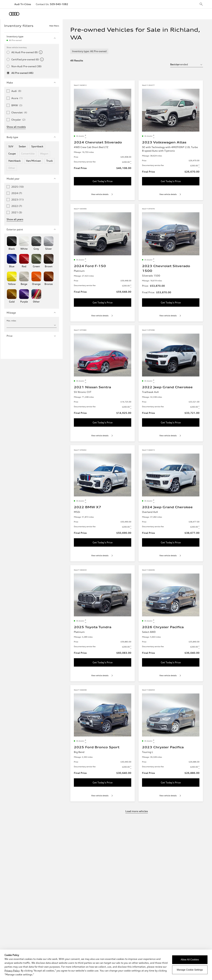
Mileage (32, 313)
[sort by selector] (187, 64)
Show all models (16, 127)
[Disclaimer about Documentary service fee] (131, 162)
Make (32, 83)
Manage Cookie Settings (190, 970)
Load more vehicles (137, 811)
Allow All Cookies (190, 960)
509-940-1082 (59, 4)
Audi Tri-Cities (23, 4)
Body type (32, 137)
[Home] (14, 14)
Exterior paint (32, 229)
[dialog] (106, 965)
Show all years (15, 219)
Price (32, 336)
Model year (32, 179)
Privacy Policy (12, 971)
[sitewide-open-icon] (201, 4)
